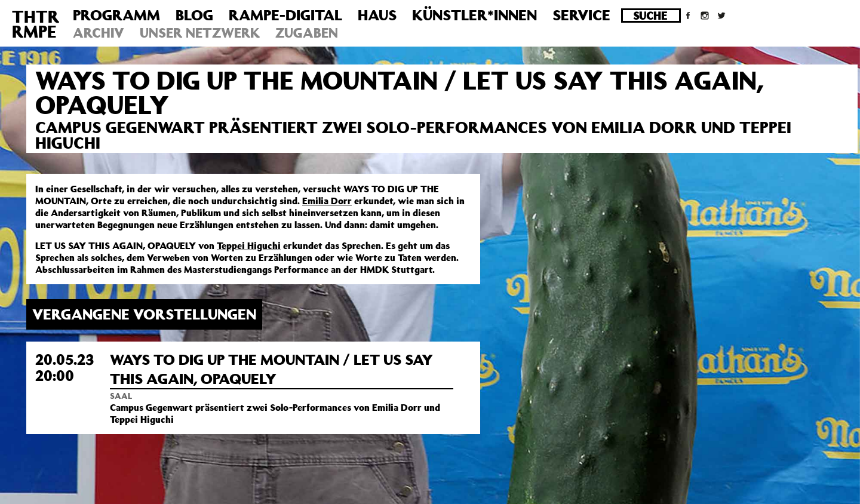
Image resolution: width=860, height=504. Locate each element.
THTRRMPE (36, 24)
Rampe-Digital (285, 15)
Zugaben (307, 33)
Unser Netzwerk (200, 33)
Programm (116, 15)
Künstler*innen (474, 15)
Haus (377, 15)
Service (581, 15)
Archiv (99, 33)
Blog (194, 15)
